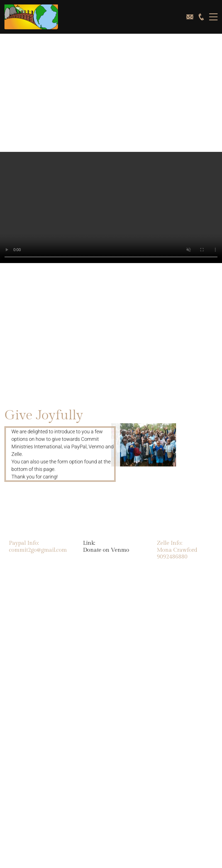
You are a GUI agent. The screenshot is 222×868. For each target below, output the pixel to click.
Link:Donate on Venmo (106, 546)
